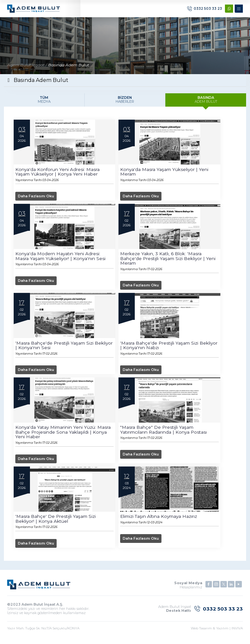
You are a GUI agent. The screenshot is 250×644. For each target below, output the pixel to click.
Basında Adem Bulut (69, 67)
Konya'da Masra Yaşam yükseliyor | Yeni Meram (165, 175)
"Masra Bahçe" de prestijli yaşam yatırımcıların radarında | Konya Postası (165, 433)
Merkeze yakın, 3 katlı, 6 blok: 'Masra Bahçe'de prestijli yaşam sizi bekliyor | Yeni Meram (169, 262)
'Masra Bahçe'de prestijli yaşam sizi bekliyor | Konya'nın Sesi (55, 349)
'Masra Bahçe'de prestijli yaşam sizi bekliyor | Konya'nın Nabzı (160, 349)
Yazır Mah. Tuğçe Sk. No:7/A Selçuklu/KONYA (43, 633)
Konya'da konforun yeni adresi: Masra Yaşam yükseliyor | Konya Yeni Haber (58, 175)
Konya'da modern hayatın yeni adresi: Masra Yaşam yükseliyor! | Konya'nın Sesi (61, 259)
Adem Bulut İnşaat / (27, 67)
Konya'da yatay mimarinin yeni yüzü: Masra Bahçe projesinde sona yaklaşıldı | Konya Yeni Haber (64, 436)
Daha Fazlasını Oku (38, 199)
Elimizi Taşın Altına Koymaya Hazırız (160, 520)
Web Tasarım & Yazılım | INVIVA (217, 633)
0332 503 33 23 (205, 10)
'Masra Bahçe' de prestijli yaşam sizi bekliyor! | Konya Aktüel (56, 523)
